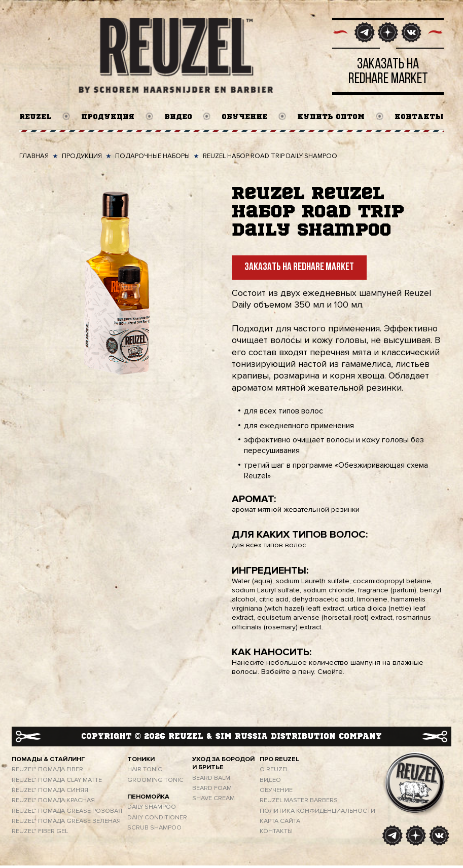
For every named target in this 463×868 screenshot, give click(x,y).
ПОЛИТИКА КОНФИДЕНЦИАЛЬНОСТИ (317, 813)
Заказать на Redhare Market (299, 270)
